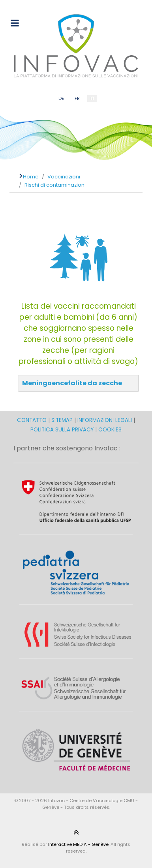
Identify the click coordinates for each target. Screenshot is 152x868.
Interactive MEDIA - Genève (78, 844)
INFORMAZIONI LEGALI (105, 420)
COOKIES (110, 430)
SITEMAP (63, 420)
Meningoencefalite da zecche (72, 383)
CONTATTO (33, 420)
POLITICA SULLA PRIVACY (62, 430)
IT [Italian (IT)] (92, 98)
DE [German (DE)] (61, 98)
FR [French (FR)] (77, 98)
